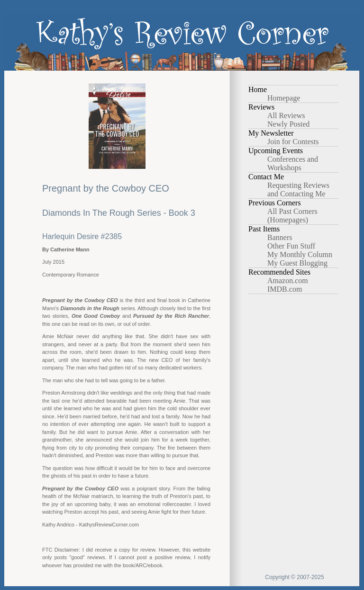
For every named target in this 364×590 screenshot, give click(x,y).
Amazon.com (288, 281)
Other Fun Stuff (291, 246)
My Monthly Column (300, 254)
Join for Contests (293, 142)
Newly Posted (288, 124)
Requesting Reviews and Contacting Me (298, 189)
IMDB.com (285, 289)
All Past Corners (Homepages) (292, 216)
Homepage (284, 98)
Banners (280, 237)
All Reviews (286, 115)
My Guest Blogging (297, 263)
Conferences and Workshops (293, 163)
